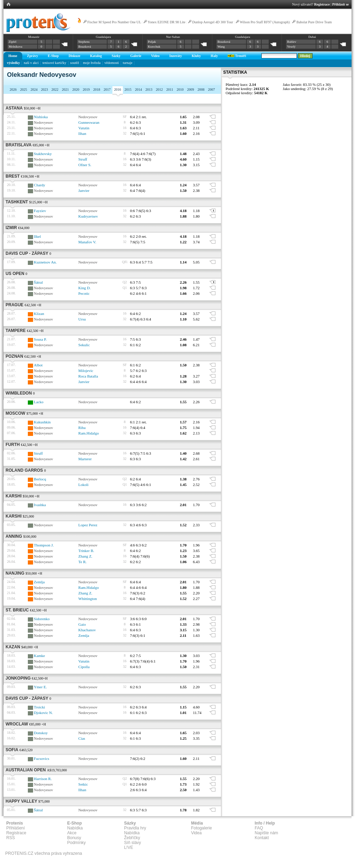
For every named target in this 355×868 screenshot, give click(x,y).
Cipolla (84, 667)
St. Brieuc (17, 610)
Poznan (14, 356)
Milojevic (86, 371)
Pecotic (84, 293)
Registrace (322, 4)
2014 (139, 90)
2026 (13, 90)
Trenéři (237, 56)
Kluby (196, 56)
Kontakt (262, 838)
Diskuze (74, 56)
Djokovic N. (43, 713)
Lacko (38, 402)
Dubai (312, 37)
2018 (97, 90)
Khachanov (87, 630)
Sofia (12, 750)
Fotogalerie (202, 828)
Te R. (82, 562)
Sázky (116, 56)
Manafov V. (87, 242)
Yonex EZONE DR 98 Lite (166, 22)
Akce (72, 833)
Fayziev (40, 211)
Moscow (15, 413)
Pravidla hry (135, 828)
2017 (107, 90)
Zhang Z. (85, 556)
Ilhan (82, 133)
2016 (118, 90)
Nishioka (41, 117)
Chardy (39, 185)
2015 (128, 90)
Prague (14, 305)
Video (155, 56)
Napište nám (266, 833)
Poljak (152, 42)
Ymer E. (40, 687)
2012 (159, 90)
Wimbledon (19, 393)
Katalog (96, 56)
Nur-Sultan (173, 37)
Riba (82, 428)
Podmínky (76, 843)
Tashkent (17, 202)
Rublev (292, 42)
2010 (180, 90)
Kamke (39, 656)
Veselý (291, 47)
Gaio (82, 624)
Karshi (14, 496)
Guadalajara (103, 37)
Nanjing (15, 573)
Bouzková (85, 47)
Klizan (39, 314)
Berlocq (40, 479)
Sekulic (84, 345)
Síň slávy (132, 843)
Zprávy (33, 56)
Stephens (84, 42)
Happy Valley (21, 801)
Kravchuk (154, 47)
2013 (149, 90)
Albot (38, 365)
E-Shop (53, 56)
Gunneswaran (89, 122)
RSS (11, 838)
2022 (55, 90)
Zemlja (39, 582)
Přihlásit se (341, 4)
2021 (65, 90)
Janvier (84, 190)
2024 (34, 90)
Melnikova (15, 47)
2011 (170, 90)
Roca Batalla (88, 376)
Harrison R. (43, 779)
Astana (14, 108)
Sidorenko (42, 619)
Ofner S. (85, 165)
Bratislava (19, 145)
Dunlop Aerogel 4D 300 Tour (212, 22)
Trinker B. (86, 551)
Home (13, 56)
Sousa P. (40, 339)
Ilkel (37, 236)
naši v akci (31, 63)
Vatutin (84, 128)
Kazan (13, 647)
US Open (15, 274)
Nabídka (75, 828)
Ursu (82, 319)
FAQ (259, 828)
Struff (83, 159)
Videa (196, 833)
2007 (211, 90)
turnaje (128, 63)
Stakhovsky (43, 154)
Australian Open (26, 770)
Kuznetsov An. (45, 262)
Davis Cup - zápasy (27, 253)
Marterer (85, 459)
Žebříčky (132, 838)
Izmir (11, 228)
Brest (13, 176)
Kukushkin (42, 422)
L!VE (128, 847)
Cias (82, 738)
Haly (214, 56)
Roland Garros (24, 470)
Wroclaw (17, 724)
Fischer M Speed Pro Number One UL (114, 22)
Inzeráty (176, 56)
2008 (201, 90)
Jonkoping (18, 678)
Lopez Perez (88, 525)
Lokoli (83, 485)
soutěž (75, 63)
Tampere (16, 331)
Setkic (83, 784)
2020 (76, 90)
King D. (84, 288)
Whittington (88, 599)
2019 (86, 90)
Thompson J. (44, 545)
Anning (14, 536)
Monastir (34, 37)
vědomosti (112, 63)
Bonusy (74, 838)
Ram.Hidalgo (89, 433)
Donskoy (41, 733)
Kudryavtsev (88, 216)
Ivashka (40, 505)
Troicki (39, 707)
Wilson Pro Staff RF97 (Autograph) (265, 22)
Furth (13, 445)
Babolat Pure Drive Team (314, 22)
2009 (190, 90)
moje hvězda (92, 63)
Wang (221, 47)
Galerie (136, 56)
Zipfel (13, 42)
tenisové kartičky (54, 63)
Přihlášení (15, 828)
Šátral (38, 282)
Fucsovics (41, 759)
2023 (45, 90)
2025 (24, 90)
